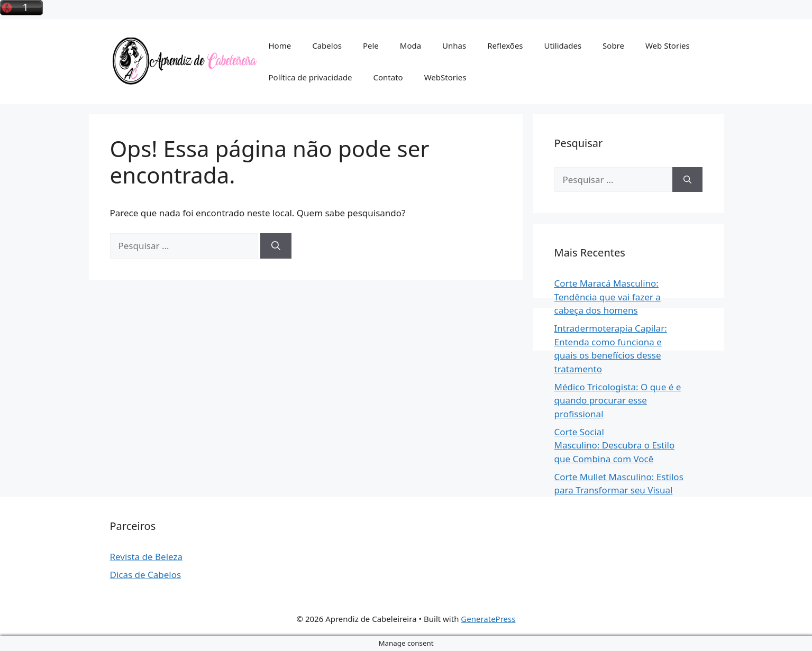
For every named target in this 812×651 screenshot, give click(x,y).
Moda (410, 45)
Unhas (454, 45)
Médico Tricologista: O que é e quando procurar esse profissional (618, 400)
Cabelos (327, 45)
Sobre (613, 45)
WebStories (445, 77)
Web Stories (668, 45)
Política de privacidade (311, 77)
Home (280, 45)
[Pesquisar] (276, 246)
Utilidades (563, 45)
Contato (388, 77)
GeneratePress (488, 619)
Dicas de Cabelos (146, 575)
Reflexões (505, 45)
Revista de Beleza (147, 557)
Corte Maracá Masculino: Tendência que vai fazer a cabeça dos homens (608, 297)
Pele (371, 45)
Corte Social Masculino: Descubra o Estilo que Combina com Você (615, 445)
